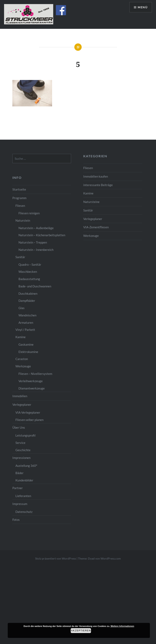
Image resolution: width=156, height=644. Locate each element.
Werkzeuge (91, 236)
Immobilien (20, 396)
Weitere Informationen (122, 626)
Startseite (19, 189)
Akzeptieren (81, 631)
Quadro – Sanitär (30, 264)
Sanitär (88, 210)
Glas (22, 308)
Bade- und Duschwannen (35, 286)
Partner (18, 488)
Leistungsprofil (25, 435)
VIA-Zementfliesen (96, 227)
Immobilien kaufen (96, 176)
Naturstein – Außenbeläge (36, 228)
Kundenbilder (24, 480)
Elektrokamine (28, 352)
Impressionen (21, 458)
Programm (19, 198)
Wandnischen (27, 315)
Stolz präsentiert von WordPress (56, 558)
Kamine (88, 193)
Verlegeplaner (93, 219)
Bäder (19, 473)
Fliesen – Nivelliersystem (35, 374)
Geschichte (23, 450)
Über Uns (19, 427)
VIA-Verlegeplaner (28, 412)
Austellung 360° (26, 466)
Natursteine (91, 202)
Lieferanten (23, 496)
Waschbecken (28, 272)
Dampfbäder (27, 301)
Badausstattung (29, 279)
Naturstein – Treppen (33, 242)
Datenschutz (24, 512)
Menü (143, 7)
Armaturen (26, 323)
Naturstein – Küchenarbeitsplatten (42, 235)
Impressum (20, 504)
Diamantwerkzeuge (32, 388)
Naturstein (23, 220)
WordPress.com (111, 558)
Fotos (16, 520)
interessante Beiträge (98, 185)
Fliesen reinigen (29, 213)
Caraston (22, 359)
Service (20, 443)
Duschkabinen (28, 293)
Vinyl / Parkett (25, 330)
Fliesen (88, 168)
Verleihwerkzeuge (31, 381)
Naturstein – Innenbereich (36, 250)
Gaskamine (26, 344)
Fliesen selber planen (29, 420)
